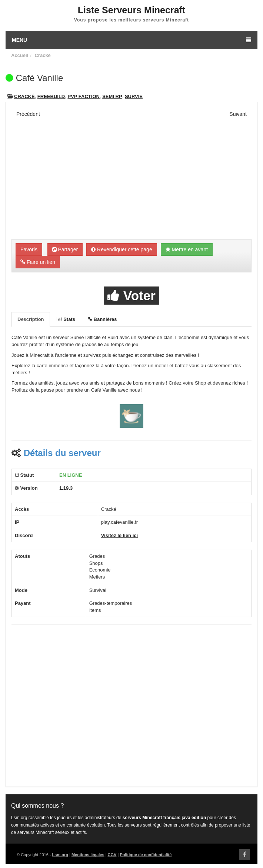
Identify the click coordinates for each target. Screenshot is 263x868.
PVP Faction (83, 96)
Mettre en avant (187, 249)
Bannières (102, 319)
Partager (65, 249)
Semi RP (112, 96)
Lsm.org (60, 855)
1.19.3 (66, 488)
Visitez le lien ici (119, 535)
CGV (112, 855)
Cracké (42, 55)
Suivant (238, 114)
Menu (131, 40)
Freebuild (51, 96)
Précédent (28, 114)
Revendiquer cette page (122, 249)
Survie (134, 96)
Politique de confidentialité (146, 855)
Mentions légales (88, 855)
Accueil (20, 55)
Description (31, 319)
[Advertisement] (131, 184)
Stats (66, 319)
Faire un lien (38, 262)
